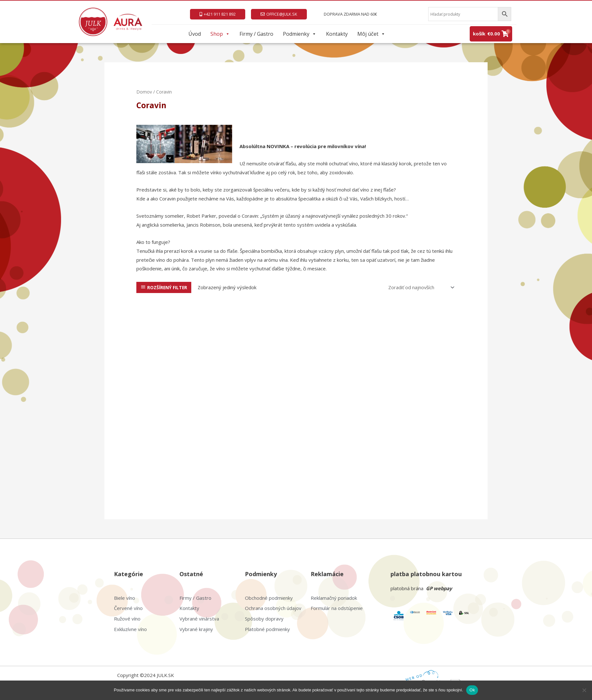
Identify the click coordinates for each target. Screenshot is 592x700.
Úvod (195, 34)
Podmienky (300, 34)
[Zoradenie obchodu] (420, 287)
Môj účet (371, 34)
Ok (472, 690)
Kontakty (337, 34)
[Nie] (584, 690)
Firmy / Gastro (256, 34)
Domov (144, 92)
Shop (220, 34)
